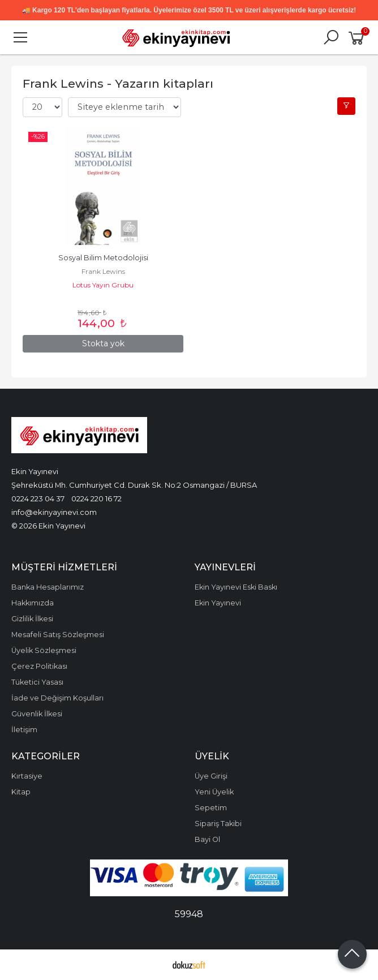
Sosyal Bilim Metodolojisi (103, 258)
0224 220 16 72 (96, 498)
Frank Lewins (103, 271)
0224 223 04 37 (38, 498)
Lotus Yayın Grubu (103, 285)
